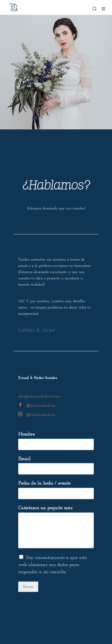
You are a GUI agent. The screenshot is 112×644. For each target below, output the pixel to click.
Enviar (28, 587)
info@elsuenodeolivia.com (39, 396)
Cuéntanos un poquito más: (47, 508)
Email (26, 459)
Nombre (28, 434)
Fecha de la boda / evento (46, 483)
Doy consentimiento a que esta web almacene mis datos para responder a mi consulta (53, 565)
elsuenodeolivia (37, 406)
